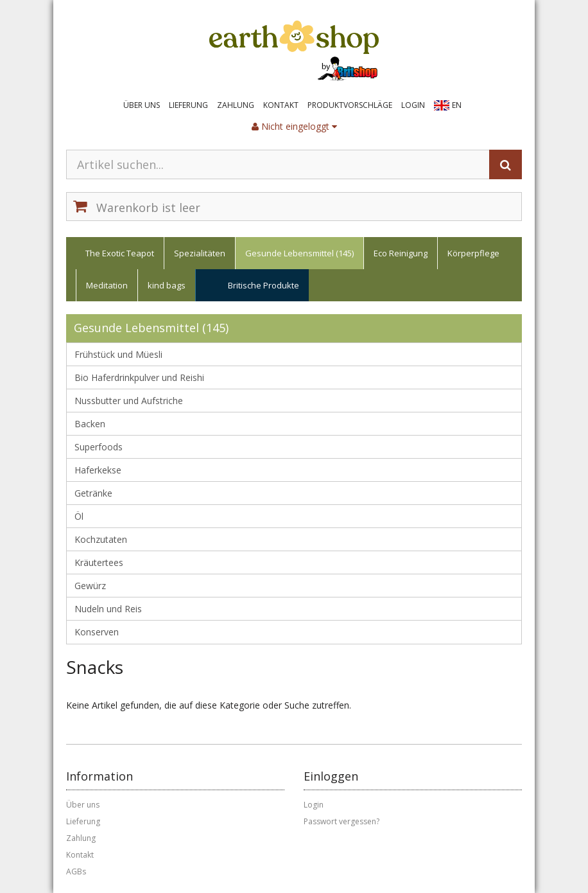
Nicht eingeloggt (294, 126)
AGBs (76, 871)
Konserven (97, 632)
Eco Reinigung (401, 253)
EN (457, 105)
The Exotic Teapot (120, 253)
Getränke (93, 493)
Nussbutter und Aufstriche (129, 401)
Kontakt (281, 105)
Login (413, 105)
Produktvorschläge (350, 105)
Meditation (107, 285)
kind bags (167, 285)
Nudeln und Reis (108, 609)
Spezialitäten (200, 253)
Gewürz (90, 586)
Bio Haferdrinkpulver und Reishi (139, 377)
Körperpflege (473, 253)
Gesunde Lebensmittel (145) (299, 253)
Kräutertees (99, 562)
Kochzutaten (101, 539)
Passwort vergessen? (342, 821)
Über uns (142, 105)
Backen (90, 424)
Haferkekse (98, 470)
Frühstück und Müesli (118, 354)
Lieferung (188, 105)
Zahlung (236, 105)
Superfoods (99, 447)
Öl (79, 516)
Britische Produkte (264, 285)
